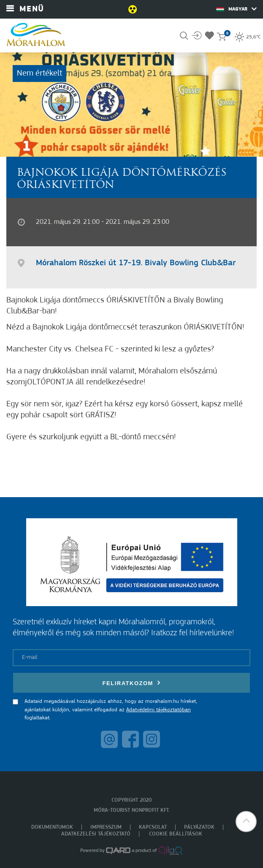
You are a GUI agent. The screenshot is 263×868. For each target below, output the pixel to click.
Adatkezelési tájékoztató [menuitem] (96, 834)
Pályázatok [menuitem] (199, 827)
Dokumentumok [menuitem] (52, 827)
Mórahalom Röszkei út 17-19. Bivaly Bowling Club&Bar (136, 263)
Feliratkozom (132, 683)
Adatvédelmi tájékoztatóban (159, 710)
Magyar (236, 9)
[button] (246, 822)
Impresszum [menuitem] (106, 827)
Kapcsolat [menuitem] (153, 827)
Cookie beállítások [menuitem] (176, 834)
